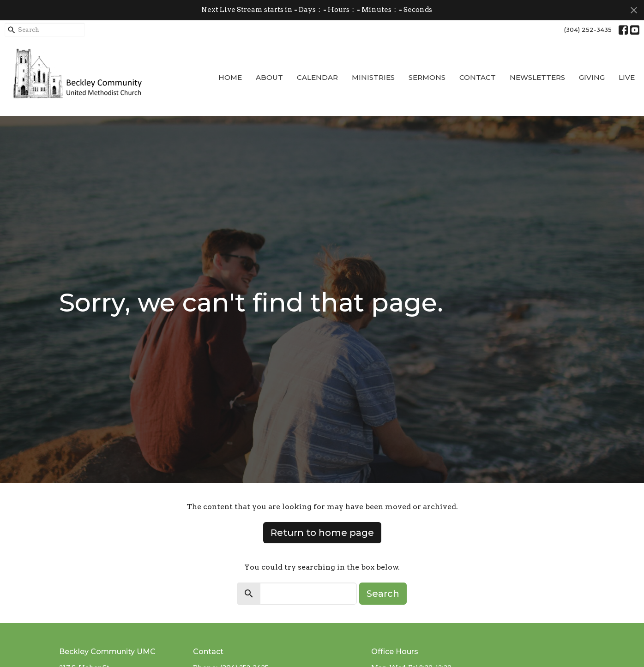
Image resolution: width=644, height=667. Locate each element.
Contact (478, 77)
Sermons (427, 77)
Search (383, 594)
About (269, 77)
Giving (592, 77)
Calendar (317, 77)
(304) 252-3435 (588, 30)
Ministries (373, 77)
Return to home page (322, 533)
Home (230, 77)
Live (627, 77)
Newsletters (537, 77)
